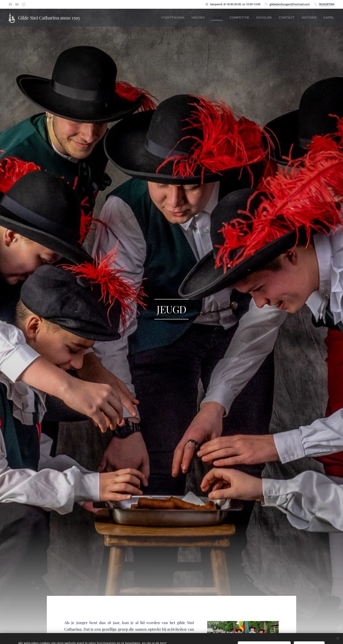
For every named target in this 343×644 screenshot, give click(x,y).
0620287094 (327, 4)
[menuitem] (191, 18)
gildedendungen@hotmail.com (290, 4)
